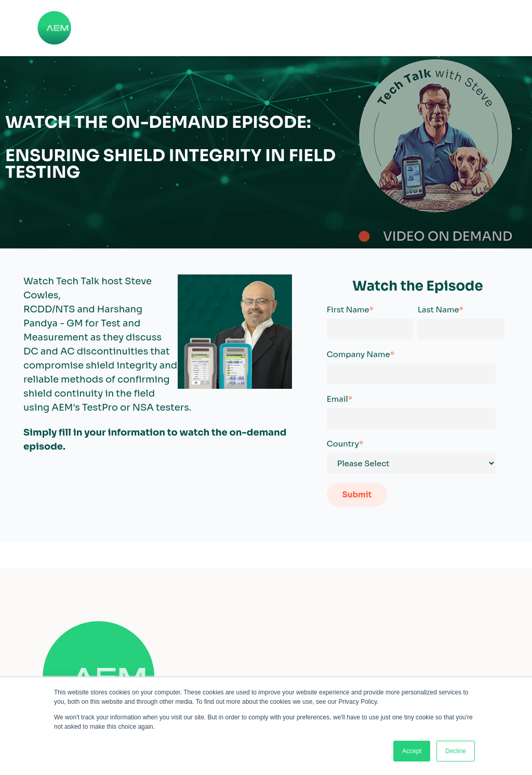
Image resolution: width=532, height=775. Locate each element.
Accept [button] (412, 751)
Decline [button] (456, 751)
